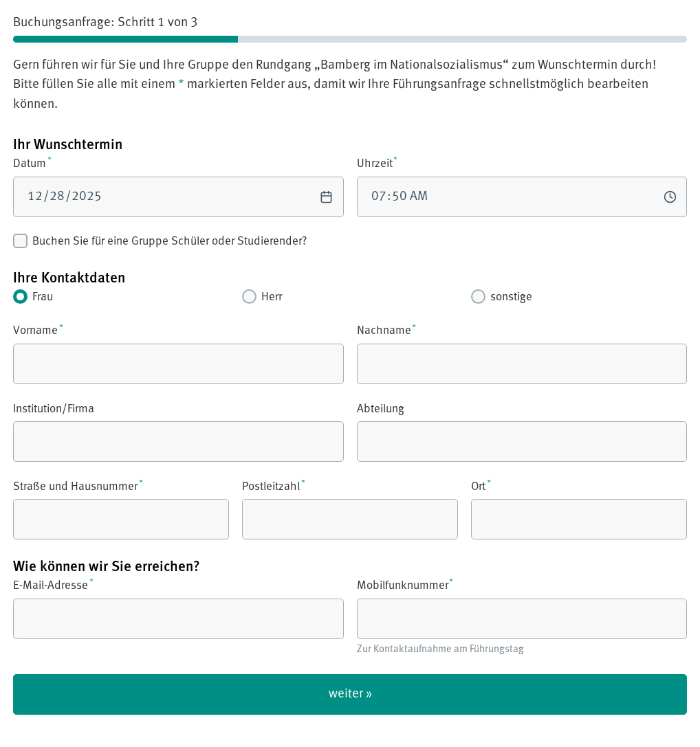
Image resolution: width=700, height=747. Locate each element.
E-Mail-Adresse (178, 608)
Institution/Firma (178, 432)
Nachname (522, 354)
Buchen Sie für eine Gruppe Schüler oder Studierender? (160, 241)
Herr (262, 297)
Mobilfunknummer (522, 617)
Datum (178, 186)
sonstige (502, 297)
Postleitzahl (350, 509)
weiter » (350, 694)
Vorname (178, 354)
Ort (579, 509)
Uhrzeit (522, 186)
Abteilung (522, 432)
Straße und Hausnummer (121, 509)
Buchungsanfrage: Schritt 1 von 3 (106, 22)
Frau (33, 297)
